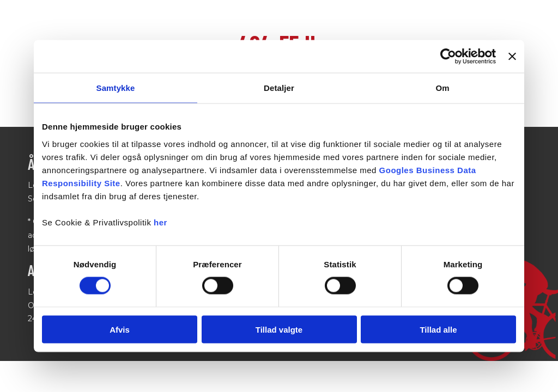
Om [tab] (442, 88)
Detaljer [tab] (279, 88)
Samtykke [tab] (116, 88)
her (160, 222)
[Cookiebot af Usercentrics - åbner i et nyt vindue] (448, 57)
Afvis (120, 329)
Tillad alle (438, 329)
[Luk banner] (512, 57)
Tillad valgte (279, 329)
